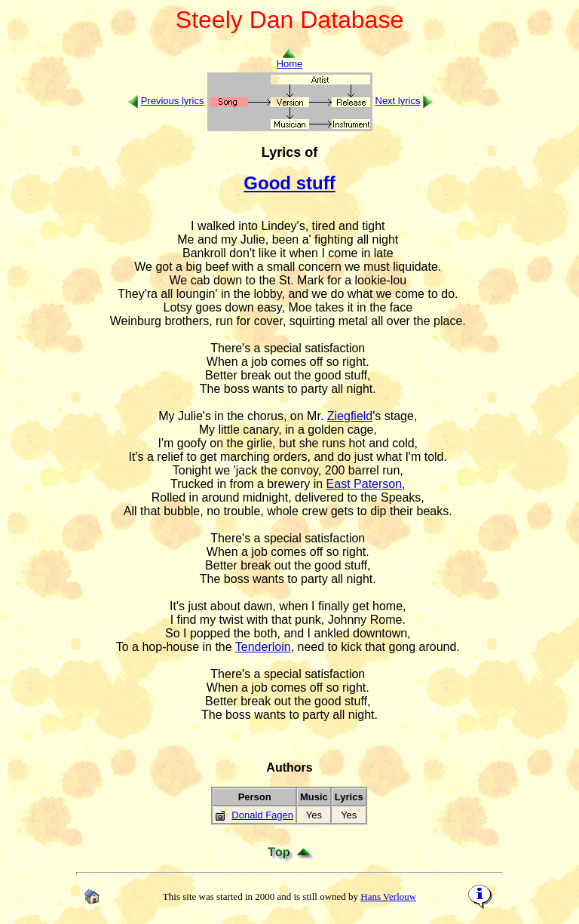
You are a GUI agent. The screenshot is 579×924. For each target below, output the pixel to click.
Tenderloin (263, 647)
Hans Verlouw (388, 896)
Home (290, 59)
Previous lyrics (173, 101)
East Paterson (365, 484)
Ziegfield (350, 416)
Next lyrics (398, 101)
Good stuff (289, 183)
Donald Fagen (262, 815)
